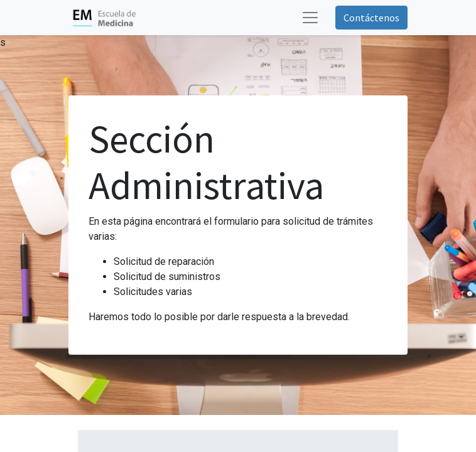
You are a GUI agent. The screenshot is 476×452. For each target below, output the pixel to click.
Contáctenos (371, 18)
